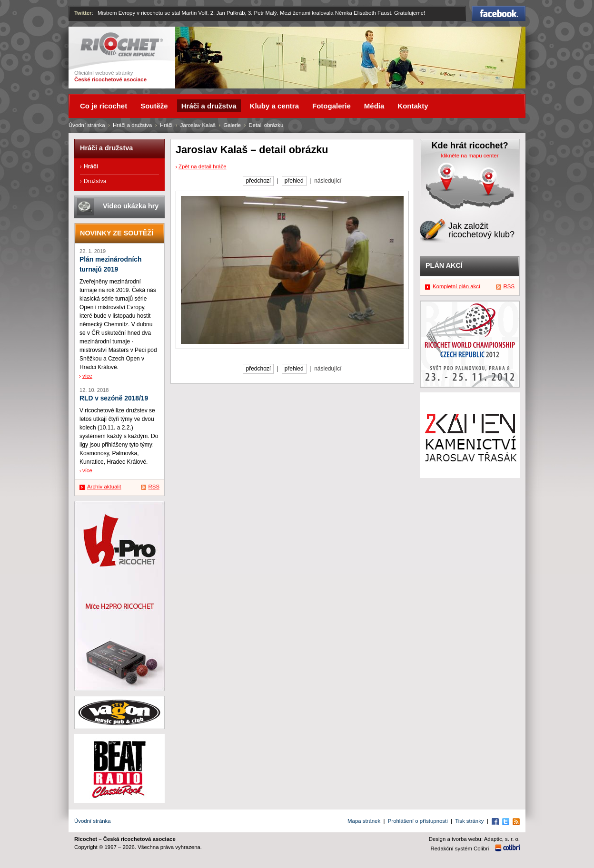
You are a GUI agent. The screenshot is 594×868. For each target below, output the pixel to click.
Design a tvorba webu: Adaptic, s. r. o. (474, 839)
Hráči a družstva (132, 125)
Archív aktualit (104, 487)
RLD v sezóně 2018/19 (114, 398)
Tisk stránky (469, 821)
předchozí (258, 181)
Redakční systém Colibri (460, 848)
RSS (154, 487)
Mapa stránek (364, 821)
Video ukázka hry (131, 206)
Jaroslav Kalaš (198, 125)
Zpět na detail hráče (203, 166)
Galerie (232, 125)
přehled (294, 181)
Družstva (95, 181)
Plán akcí (444, 265)
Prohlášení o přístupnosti (418, 821)
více (87, 376)
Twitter (83, 13)
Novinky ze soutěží (117, 233)
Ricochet (122, 44)
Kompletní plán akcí (456, 286)
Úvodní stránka (87, 125)
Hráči (166, 125)
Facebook (499, 13)
